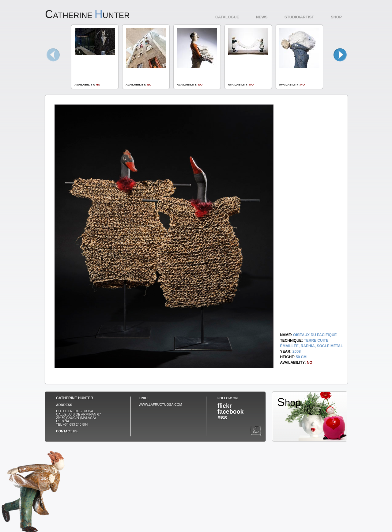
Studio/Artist (299, 17)
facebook (230, 412)
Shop (336, 17)
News (262, 17)
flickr (224, 406)
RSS (222, 418)
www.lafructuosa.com (160, 405)
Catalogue (227, 17)
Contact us (67, 431)
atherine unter (87, 15)
